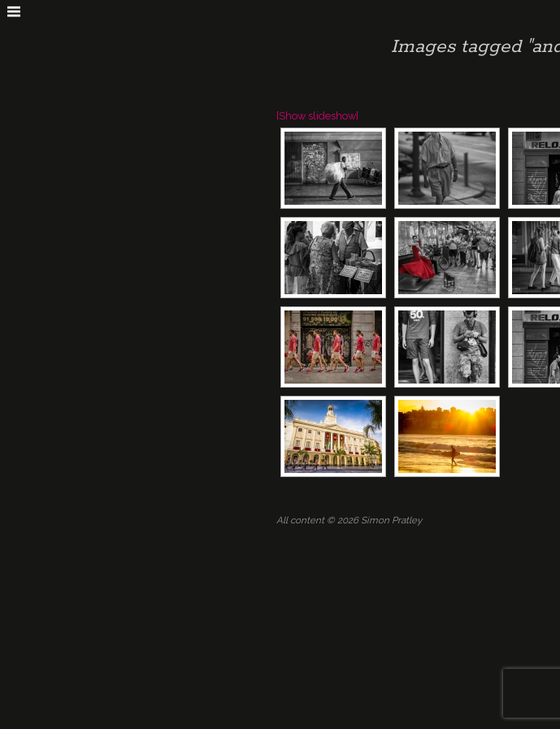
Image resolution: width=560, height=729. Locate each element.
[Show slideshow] (317, 116)
